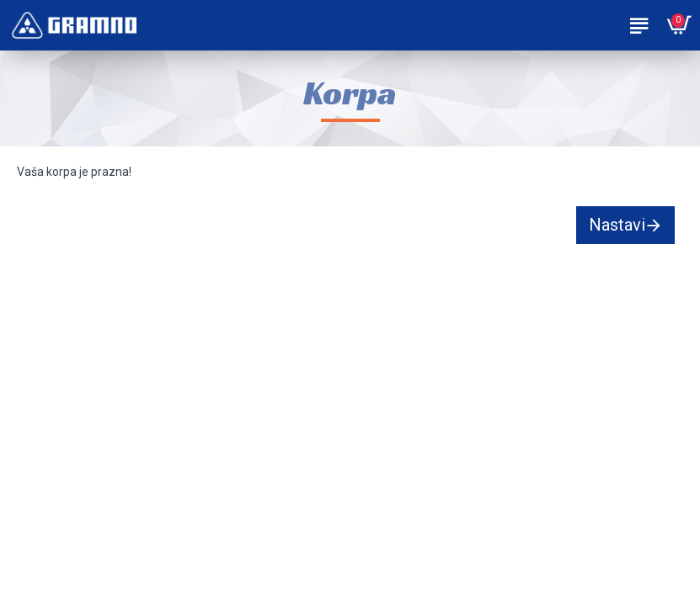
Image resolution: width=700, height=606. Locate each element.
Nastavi (617, 225)
